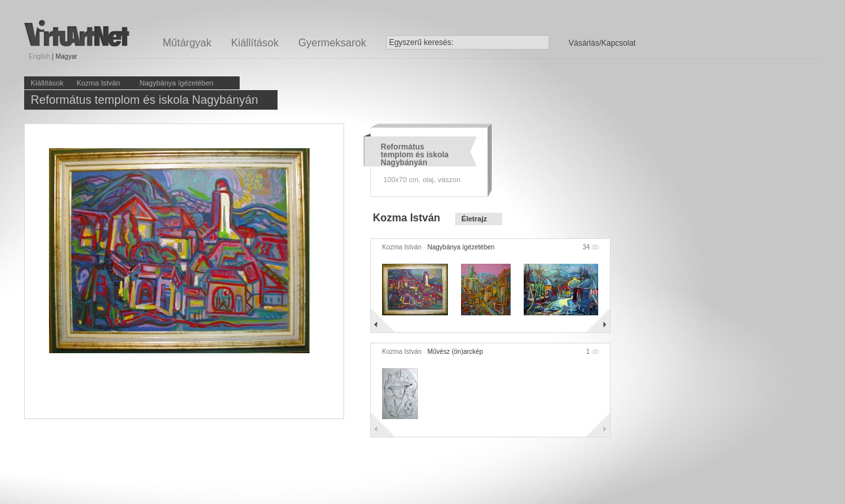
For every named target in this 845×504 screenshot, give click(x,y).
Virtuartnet (77, 33)
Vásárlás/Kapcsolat (602, 43)
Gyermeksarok (332, 43)
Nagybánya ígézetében (177, 83)
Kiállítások (255, 43)
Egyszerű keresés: (422, 42)
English (40, 56)
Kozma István (98, 83)
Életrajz (474, 219)
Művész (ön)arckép (455, 352)
